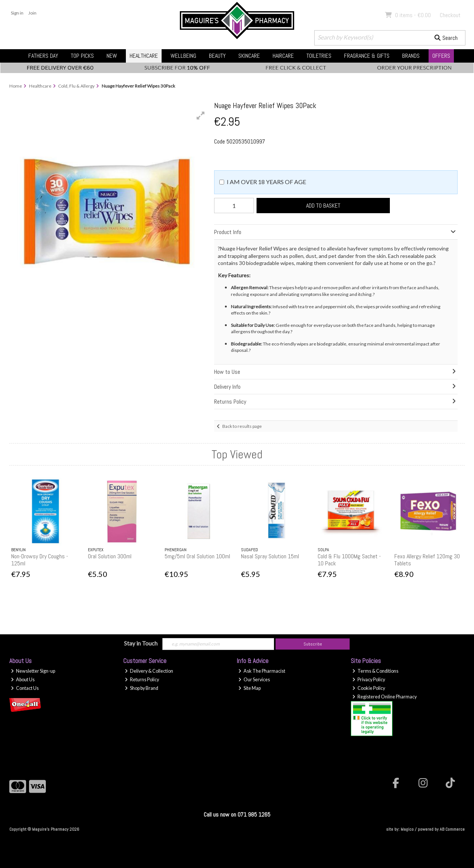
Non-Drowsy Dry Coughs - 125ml (40, 560)
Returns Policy (142, 680)
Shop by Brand (141, 688)
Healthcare (144, 56)
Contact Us (25, 688)
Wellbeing (183, 56)
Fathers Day (43, 56)
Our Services (254, 680)
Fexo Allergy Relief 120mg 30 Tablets (427, 560)
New (112, 56)
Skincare (249, 56)
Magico (407, 829)
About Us (23, 680)
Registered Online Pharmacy (384, 697)
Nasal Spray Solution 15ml (270, 556)
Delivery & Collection (149, 671)
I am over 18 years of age (266, 182)
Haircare (283, 56)
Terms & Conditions (375, 671)
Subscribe (313, 644)
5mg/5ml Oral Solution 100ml (197, 556)
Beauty (217, 56)
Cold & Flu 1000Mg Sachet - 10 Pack (349, 560)
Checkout (450, 15)
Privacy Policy (369, 680)
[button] (201, 116)
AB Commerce (452, 829)
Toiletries (319, 56)
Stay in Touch (141, 643)
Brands (411, 56)
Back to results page (242, 426)
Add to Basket (323, 206)
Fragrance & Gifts (367, 56)
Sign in (17, 13)
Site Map (249, 688)
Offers (441, 56)
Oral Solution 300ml (110, 556)
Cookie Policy (369, 688)
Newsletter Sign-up (33, 671)
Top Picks (82, 56)
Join (32, 13)
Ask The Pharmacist (262, 671)
